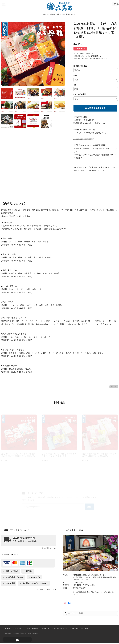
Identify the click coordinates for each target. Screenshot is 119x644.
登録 (87, 507)
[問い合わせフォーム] (99, 593)
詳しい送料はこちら (49, 549)
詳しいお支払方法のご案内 (46, 590)
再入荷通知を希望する (95, 108)
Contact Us (44, 630)
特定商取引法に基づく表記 (77, 630)
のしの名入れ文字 (80, 94)
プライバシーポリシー (58, 630)
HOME (8, 630)
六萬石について (18, 630)
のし (75, 85)
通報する (114, 387)
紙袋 (75, 75)
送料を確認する (96, 56)
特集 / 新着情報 (31, 630)
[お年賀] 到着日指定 (80, 66)
